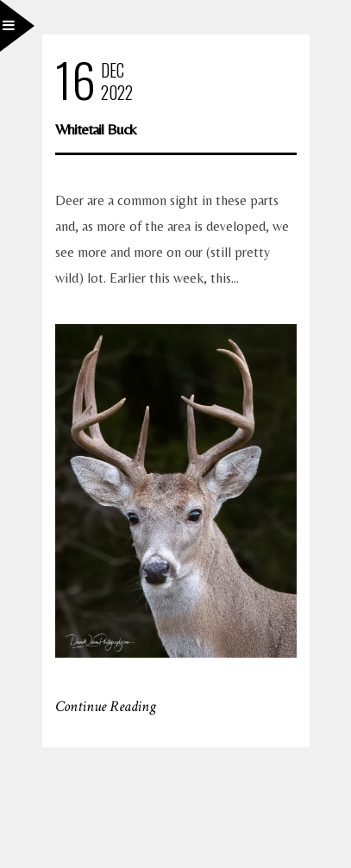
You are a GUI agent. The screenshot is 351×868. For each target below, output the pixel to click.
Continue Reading (106, 706)
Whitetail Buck (96, 129)
